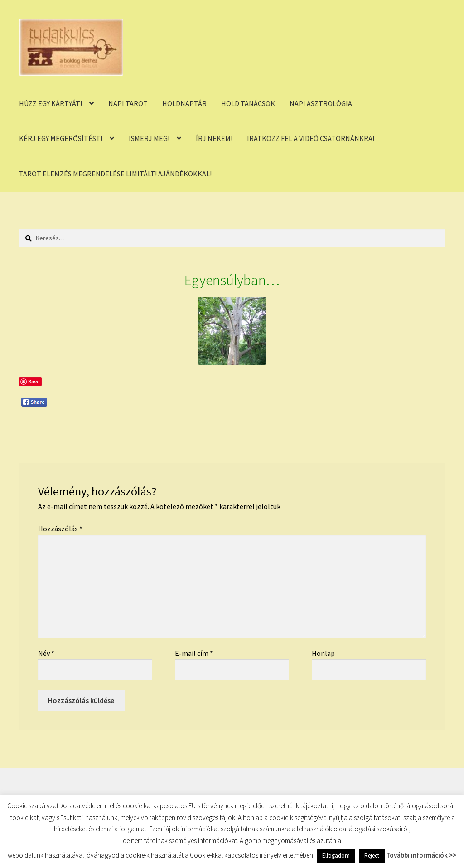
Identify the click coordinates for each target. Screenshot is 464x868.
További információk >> (421, 855)
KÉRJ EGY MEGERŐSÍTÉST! (61, 138)
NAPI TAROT (128, 103)
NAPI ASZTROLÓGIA (321, 103)
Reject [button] (372, 856)
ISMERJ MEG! (149, 138)
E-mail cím (194, 653)
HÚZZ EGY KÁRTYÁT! (51, 103)
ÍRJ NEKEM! (214, 138)
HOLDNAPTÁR (184, 103)
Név (46, 653)
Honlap (323, 653)
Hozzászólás (60, 529)
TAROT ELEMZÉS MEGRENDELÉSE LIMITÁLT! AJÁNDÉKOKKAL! (115, 174)
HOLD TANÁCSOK (248, 103)
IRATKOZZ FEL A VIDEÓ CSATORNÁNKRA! (311, 138)
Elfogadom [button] (336, 856)
